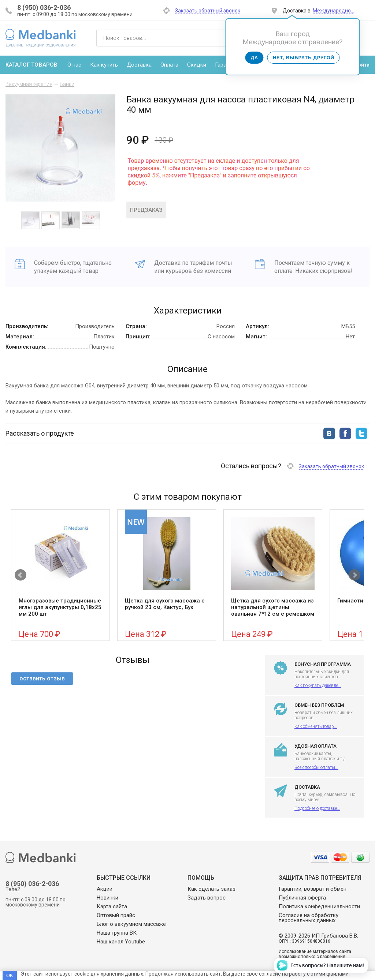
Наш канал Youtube (121, 942)
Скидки (197, 65)
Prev (21, 575)
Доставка (139, 65)
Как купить (104, 65)
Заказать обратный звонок (208, 11)
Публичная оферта (302, 898)
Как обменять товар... (316, 726)
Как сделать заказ (211, 889)
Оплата (169, 65)
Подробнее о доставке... (317, 808)
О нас (74, 65)
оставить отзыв (42, 678)
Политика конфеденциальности (319, 906)
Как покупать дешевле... (318, 686)
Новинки (107, 898)
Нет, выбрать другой (304, 58)
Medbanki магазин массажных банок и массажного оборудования (41, 38)
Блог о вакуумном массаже (131, 924)
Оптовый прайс (116, 915)
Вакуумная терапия (29, 84)
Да (255, 58)
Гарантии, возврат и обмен (313, 889)
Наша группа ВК (117, 933)
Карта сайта (112, 906)
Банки (67, 84)
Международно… (333, 11)
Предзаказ (146, 210)
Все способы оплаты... (316, 767)
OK (10, 975)
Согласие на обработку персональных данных (309, 918)
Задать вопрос (207, 898)
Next (354, 575)
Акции (105, 889)
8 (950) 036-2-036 (44, 7)
